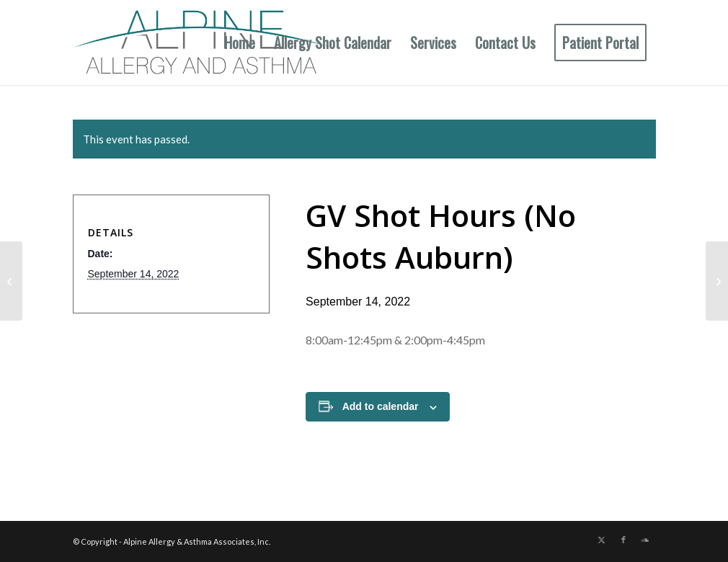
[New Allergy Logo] (202, 43)
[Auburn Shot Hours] (11, 281)
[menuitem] (240, 43)
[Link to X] (602, 540)
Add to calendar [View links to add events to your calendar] (381, 406)
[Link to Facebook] (623, 540)
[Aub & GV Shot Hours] (717, 281)
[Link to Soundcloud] (645, 540)
